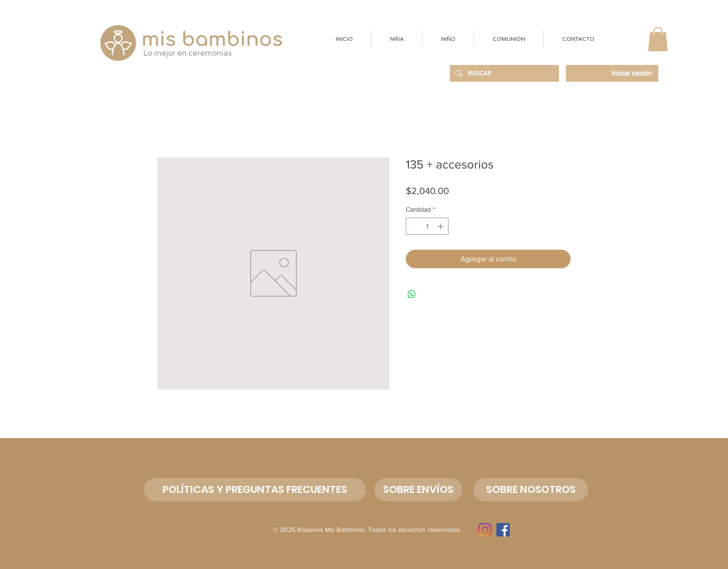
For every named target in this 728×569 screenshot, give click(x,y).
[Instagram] (485, 530)
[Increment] (441, 226)
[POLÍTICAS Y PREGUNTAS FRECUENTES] (255, 490)
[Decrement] (413, 226)
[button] (396, 39)
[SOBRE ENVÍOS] (418, 490)
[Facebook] (503, 530)
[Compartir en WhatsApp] (412, 294)
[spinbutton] (427, 226)
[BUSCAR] (504, 73)
